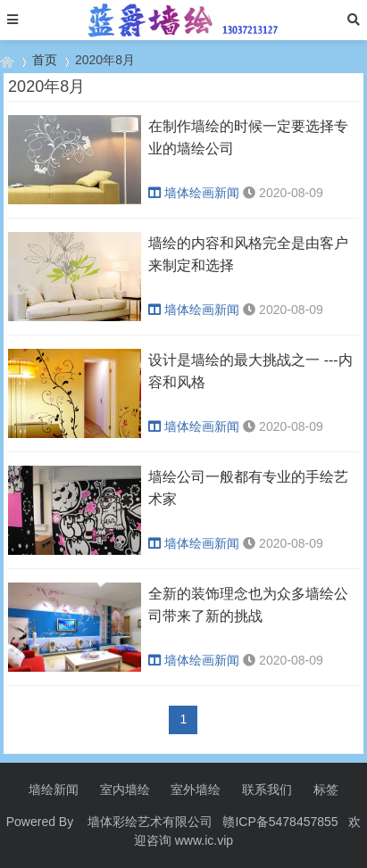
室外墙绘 (196, 789)
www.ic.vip (204, 840)
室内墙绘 (125, 789)
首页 (45, 60)
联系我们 (267, 789)
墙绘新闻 (54, 789)
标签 (326, 789)
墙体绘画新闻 (194, 193)
